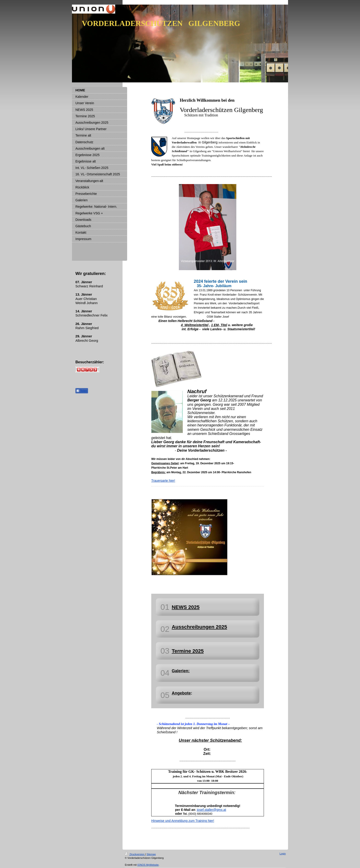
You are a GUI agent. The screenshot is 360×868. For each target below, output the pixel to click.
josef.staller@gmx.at (211, 810)
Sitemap (151, 854)
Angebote (181, 693)
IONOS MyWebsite (148, 865)
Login (283, 854)
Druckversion (135, 854)
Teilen (82, 391)
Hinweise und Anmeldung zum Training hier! (183, 821)
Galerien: (181, 671)
